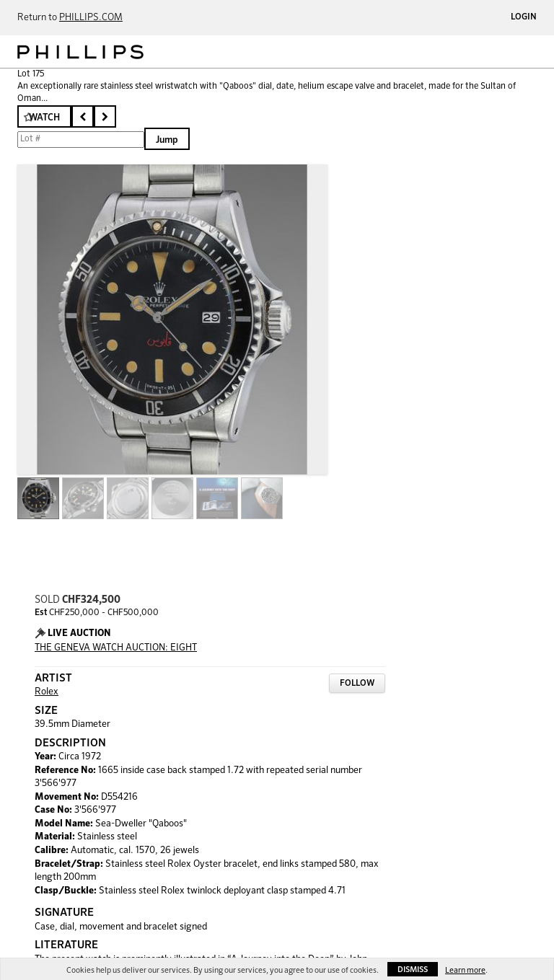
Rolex (47, 692)
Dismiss (413, 970)
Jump (167, 140)
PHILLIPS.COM (91, 18)
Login (524, 17)
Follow (357, 684)
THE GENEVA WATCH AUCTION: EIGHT (116, 648)
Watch (44, 118)
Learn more (465, 970)
